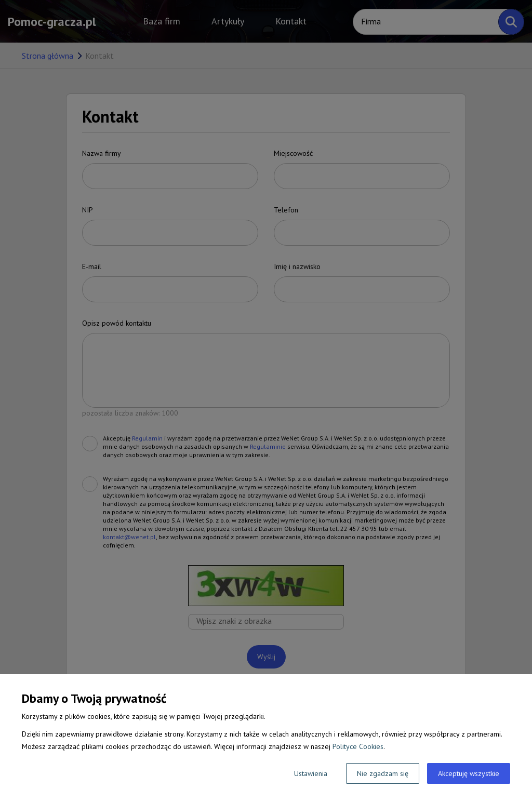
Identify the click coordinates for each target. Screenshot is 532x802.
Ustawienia (311, 773)
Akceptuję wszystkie (469, 773)
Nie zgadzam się (383, 773)
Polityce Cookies (358, 746)
